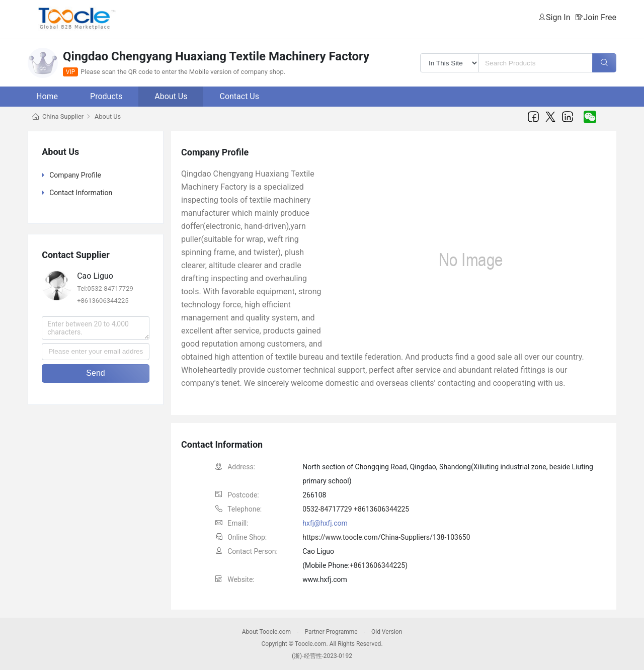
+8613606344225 (377, 565)
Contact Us (239, 96)
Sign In (558, 17)
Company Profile (75, 175)
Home (47, 96)
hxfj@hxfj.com (325, 523)
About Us (171, 96)
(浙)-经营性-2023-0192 (322, 656)
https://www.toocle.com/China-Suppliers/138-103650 (386, 537)
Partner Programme (331, 632)
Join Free (600, 17)
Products (106, 96)
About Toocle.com (266, 632)
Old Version (387, 632)
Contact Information (81, 193)
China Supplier (63, 116)
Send (95, 373)
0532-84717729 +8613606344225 (356, 509)
